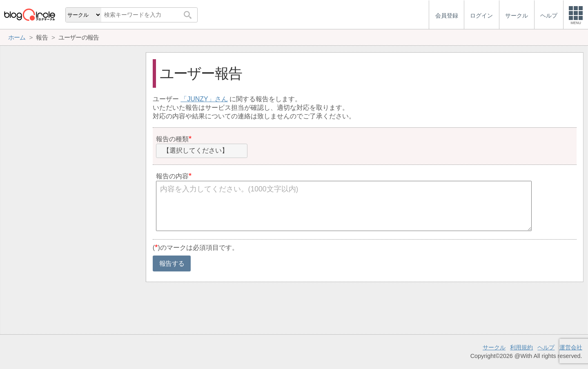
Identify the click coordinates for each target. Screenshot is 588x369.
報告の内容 (172, 176)
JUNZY (198, 99)
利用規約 (521, 347)
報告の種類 (172, 139)
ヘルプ (546, 347)
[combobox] (202, 151)
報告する (172, 263)
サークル (494, 347)
